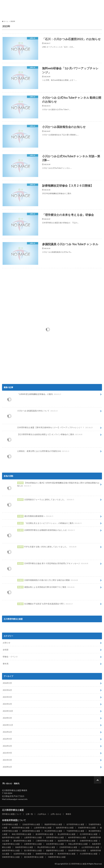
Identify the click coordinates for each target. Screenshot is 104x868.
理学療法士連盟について (9, 13)
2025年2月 (7, 704)
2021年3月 (7, 760)
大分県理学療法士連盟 (89, 854)
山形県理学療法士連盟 (43, 828)
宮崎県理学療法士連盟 (11, 857)
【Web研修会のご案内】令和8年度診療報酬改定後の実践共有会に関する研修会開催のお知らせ (51, 485)
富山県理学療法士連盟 (66, 834)
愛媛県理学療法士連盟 (55, 850)
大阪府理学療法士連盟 (11, 844)
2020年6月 (7, 767)
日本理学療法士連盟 (10, 824)
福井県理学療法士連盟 (11, 837)
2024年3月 (7, 718)
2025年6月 (7, 690)
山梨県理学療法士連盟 (33, 837)
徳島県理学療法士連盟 (11, 850)
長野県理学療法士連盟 (55, 837)
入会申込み (43, 11)
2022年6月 (7, 732)
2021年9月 (7, 753)
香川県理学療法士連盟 (33, 850)
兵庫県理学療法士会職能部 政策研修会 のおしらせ (39, 531)
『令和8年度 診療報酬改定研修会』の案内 (32, 395)
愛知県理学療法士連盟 (22, 841)
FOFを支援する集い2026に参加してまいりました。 (40, 548)
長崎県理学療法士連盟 (44, 854)
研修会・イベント (10, 657)
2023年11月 (8, 725)
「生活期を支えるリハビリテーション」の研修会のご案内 (43, 523)
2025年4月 (7, 697)
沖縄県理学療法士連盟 (57, 857)
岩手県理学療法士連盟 (75, 824)
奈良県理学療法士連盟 (55, 844)
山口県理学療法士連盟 (90, 847)
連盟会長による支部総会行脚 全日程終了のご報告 (39, 588)
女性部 (6, 650)
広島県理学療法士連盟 (68, 847)
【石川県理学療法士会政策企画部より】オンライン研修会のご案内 (43, 435)
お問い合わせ (61, 11)
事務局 (78, 11)
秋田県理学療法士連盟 (21, 828)
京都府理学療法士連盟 (89, 841)
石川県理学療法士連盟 (20, 4)
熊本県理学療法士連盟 (66, 854)
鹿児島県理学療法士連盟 (34, 857)
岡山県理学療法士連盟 (46, 847)
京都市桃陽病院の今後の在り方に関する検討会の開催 (41, 580)
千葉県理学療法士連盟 (75, 831)
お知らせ (6, 643)
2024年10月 (8, 711)
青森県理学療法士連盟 (53, 824)
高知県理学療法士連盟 (77, 850)
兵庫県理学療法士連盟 (33, 844)
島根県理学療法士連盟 (24, 847)
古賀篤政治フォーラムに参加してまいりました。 (39, 500)
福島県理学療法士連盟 (65, 828)
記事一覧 (26, 11)
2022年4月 (7, 739)
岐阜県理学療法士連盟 (77, 837)
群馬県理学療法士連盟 (31, 831)
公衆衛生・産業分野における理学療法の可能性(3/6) (36, 452)
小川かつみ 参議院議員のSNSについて (30, 412)
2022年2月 (7, 746)
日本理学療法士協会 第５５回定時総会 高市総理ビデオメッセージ (46, 564)
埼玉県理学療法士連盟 (53, 831)
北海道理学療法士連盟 (31, 824)
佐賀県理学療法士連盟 (22, 854)
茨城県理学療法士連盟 (87, 828)
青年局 (6, 664)
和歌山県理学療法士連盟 (78, 844)
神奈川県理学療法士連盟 (21, 834)
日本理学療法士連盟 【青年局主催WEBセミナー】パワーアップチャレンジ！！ (48, 427)
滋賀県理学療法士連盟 (66, 841)
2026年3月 (7, 683)
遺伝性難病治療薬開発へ (28, 516)
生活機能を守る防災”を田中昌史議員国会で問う (38, 604)
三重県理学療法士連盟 (44, 841)
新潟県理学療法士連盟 (44, 834)
